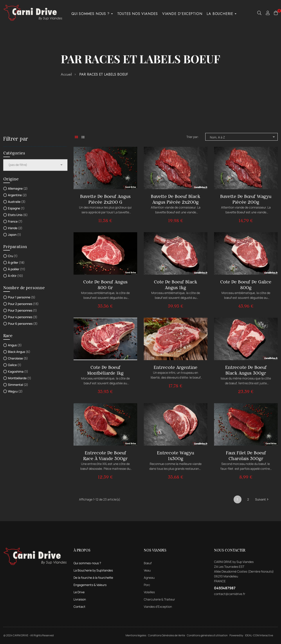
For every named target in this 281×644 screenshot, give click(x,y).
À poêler (17, 269)
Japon (14, 235)
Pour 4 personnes (23, 317)
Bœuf (148, 563)
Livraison (80, 599)
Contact (79, 607)
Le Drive (79, 592)
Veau (147, 570)
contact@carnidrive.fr (230, 594)
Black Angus (19, 352)
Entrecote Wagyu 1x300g (176, 456)
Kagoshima (18, 371)
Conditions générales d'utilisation (207, 635)
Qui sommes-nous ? (87, 563)
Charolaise (18, 358)
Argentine (17, 195)
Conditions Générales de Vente (167, 635)
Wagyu (15, 391)
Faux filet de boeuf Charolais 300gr (246, 456)
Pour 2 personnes (23, 304)
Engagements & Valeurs (90, 585)
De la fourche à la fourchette (93, 578)
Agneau (149, 578)
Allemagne (18, 188)
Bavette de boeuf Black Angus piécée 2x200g (176, 199)
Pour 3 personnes (22, 310)
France (15, 221)
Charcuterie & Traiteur (159, 599)
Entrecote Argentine (176, 367)
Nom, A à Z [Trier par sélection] (243, 137)
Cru (13, 256)
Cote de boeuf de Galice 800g (246, 285)
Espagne (16, 208)
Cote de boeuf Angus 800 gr (105, 285)
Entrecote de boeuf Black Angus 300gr (246, 370)
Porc (147, 585)
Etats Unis (18, 215)
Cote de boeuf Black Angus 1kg (176, 285)
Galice (15, 365)
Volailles (149, 592)
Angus (15, 345)
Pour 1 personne (22, 297)
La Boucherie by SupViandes (93, 570)
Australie (17, 202)
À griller (16, 262)
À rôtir (15, 276)
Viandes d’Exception (158, 607)
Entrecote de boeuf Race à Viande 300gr (105, 456)
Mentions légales (136, 635)
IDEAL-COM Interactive (259, 635)
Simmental (18, 385)
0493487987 (225, 588)
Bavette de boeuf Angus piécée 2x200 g (105, 199)
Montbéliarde (20, 378)
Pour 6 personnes (23, 324)
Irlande (15, 228)
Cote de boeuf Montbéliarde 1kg (105, 370)
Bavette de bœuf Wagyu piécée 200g (246, 199)
